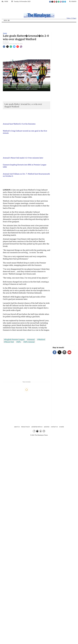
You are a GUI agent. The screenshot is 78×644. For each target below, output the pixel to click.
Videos (69, 18)
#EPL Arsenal (29, 342)
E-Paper (74, 18)
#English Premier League (14, 339)
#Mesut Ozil (9, 342)
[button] (7, 20)
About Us (17, 427)
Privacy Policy (26, 427)
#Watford (41, 339)
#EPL (19, 342)
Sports (5, 33)
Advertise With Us (37, 427)
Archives (47, 427)
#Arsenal (31, 339)
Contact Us (54, 427)
